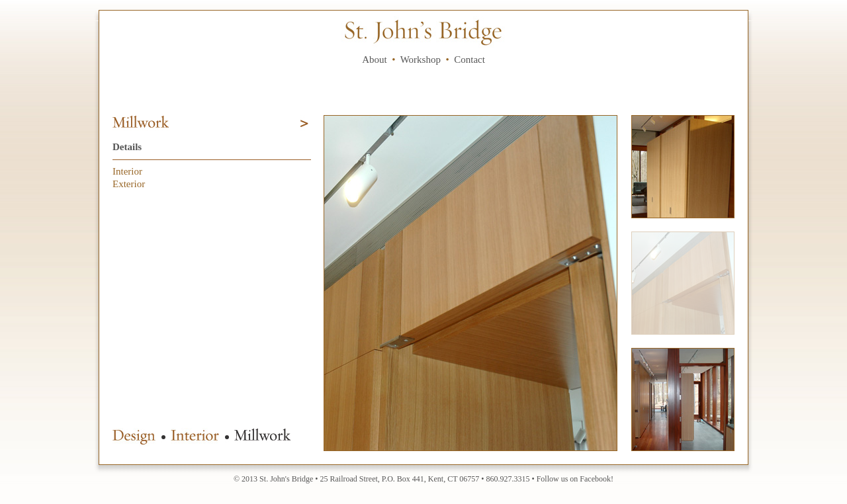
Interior (127, 171)
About (375, 60)
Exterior (129, 184)
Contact (469, 60)
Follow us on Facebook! (575, 479)
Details (127, 147)
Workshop (421, 60)
